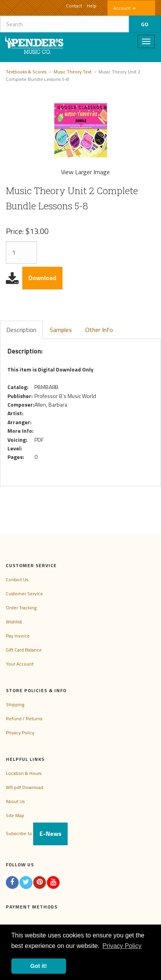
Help (92, 6)
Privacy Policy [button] (122, 946)
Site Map (15, 815)
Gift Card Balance (24, 650)
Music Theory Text (72, 72)
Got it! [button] (39, 966)
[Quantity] (21, 253)
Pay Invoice (18, 636)
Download (42, 278)
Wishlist (14, 622)
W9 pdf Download (25, 787)
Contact (74, 6)
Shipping (15, 704)
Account (124, 8)
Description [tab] (21, 330)
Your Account (20, 664)
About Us (15, 801)
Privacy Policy (20, 733)
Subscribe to (37, 833)
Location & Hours (24, 773)
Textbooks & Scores (26, 72)
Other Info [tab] (99, 330)
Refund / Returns (24, 718)
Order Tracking (21, 608)
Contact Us (17, 579)
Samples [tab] (61, 330)
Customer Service (24, 594)
